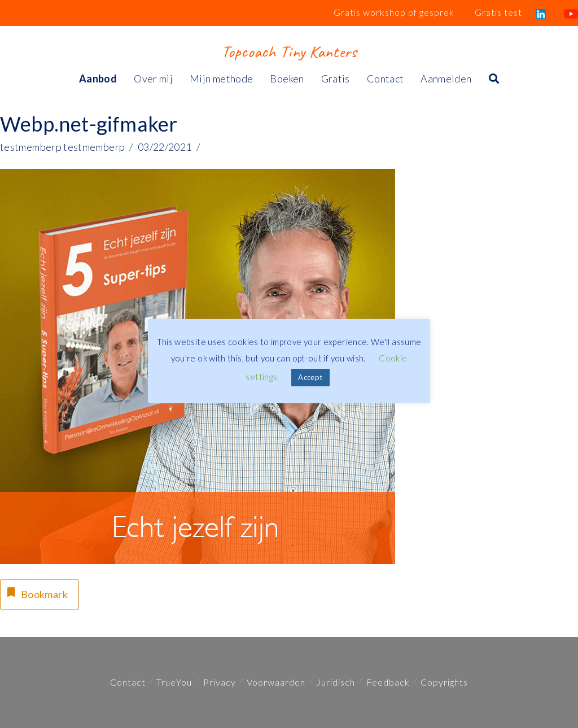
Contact (128, 682)
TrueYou (174, 682)
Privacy (220, 682)
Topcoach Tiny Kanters (289, 51)
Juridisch (336, 682)
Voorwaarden (276, 682)
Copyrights (444, 682)
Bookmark (36, 593)
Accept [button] (310, 377)
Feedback (388, 682)
